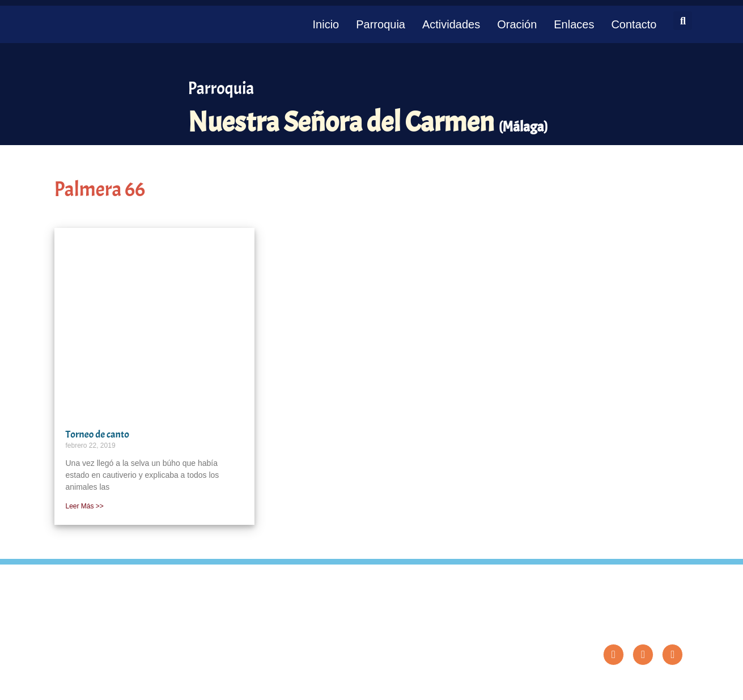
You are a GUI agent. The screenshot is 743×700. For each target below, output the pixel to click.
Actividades (451, 24)
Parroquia (381, 24)
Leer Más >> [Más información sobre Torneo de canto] (85, 506)
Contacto (634, 24)
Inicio (326, 24)
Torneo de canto (97, 434)
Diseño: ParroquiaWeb (653, 685)
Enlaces (574, 24)
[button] (683, 21)
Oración (517, 24)
